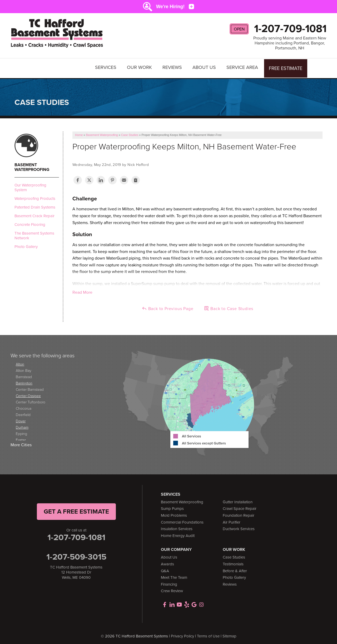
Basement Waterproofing (32, 165)
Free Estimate (286, 67)
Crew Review (172, 589)
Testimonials (233, 561)
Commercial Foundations (182, 520)
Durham (22, 425)
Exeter (21, 437)
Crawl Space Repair (240, 506)
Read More (82, 290)
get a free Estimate (76, 509)
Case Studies (234, 555)
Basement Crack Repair (34, 213)
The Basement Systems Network (34, 233)
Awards (167, 561)
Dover (21, 419)
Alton (20, 362)
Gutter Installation (238, 499)
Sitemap (229, 633)
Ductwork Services (239, 526)
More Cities (21, 442)
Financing (169, 582)
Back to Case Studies (229, 306)
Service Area (243, 67)
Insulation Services (177, 526)
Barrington (24, 381)
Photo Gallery (26, 244)
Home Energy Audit (178, 533)
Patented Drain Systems (35, 205)
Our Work (140, 67)
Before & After (235, 568)
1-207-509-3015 (76, 554)
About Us (205, 67)
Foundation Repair (239, 513)
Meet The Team (174, 575)
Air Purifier (232, 520)
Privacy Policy (182, 633)
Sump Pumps (172, 506)
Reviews (173, 67)
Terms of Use (208, 633)
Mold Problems (174, 513)
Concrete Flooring (30, 222)
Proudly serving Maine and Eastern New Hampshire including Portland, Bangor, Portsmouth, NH (290, 43)
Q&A (165, 568)
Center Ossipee (28, 393)
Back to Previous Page (168, 306)
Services (106, 67)
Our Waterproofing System (30, 185)
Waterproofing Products (35, 196)
